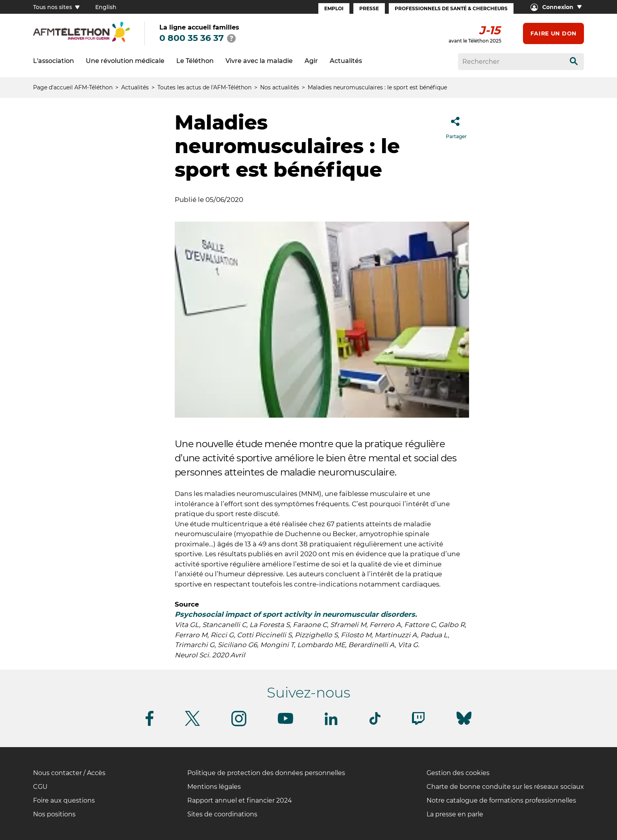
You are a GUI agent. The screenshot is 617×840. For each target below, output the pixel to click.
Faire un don (553, 33)
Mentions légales (214, 787)
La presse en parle (455, 814)
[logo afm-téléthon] (81, 41)
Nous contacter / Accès (69, 773)
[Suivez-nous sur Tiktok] (375, 723)
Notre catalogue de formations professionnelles (501, 800)
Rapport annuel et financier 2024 (240, 800)
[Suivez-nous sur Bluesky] (464, 725)
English (106, 7)
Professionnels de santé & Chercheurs (451, 8)
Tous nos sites (56, 7)
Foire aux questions (64, 800)
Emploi (334, 8)
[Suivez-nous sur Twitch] (418, 723)
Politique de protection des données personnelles (266, 773)
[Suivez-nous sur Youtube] (285, 723)
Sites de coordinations (222, 814)
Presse (369, 8)
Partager (456, 125)
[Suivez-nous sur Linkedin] (331, 724)
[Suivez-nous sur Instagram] (239, 725)
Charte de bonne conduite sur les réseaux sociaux (505, 787)
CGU (40, 787)
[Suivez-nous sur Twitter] (192, 724)
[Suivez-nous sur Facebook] (150, 724)
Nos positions (54, 814)
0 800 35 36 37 (192, 38)
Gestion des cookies (458, 773)
